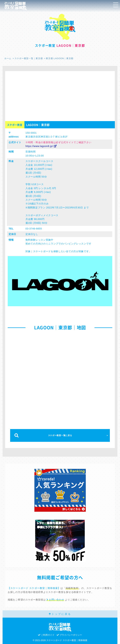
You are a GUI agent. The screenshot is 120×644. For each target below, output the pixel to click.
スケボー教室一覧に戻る (60, 435)
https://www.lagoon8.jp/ (41, 146)
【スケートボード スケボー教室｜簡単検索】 (34, 588)
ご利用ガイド (46, 635)
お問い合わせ (55, 600)
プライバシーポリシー (69, 635)
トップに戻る (60, 614)
